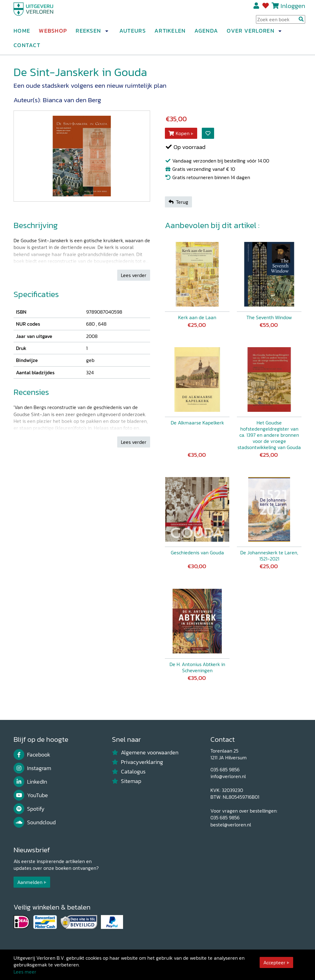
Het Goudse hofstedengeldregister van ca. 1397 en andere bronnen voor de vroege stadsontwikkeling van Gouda (269, 435)
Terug (178, 202)
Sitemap (127, 781)
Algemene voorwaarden (145, 753)
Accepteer (274, 962)
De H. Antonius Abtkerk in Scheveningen (197, 667)
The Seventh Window (269, 317)
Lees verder (134, 275)
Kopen (179, 133)
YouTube (31, 795)
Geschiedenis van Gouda (197, 552)
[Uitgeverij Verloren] (43, 14)
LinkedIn (30, 782)
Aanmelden (30, 882)
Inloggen (293, 8)
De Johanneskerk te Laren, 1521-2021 (269, 556)
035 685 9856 (225, 769)
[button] (106, 34)
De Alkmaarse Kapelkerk (197, 423)
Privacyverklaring (138, 762)
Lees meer (25, 972)
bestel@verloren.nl (231, 825)
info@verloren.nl (228, 776)
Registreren (257, 8)
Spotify (29, 809)
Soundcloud (35, 822)
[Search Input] (281, 22)
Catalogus (129, 772)
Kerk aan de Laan (197, 317)
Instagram (32, 768)
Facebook (32, 755)
